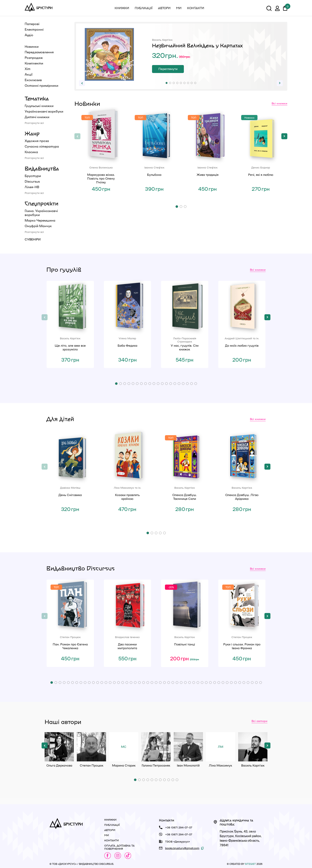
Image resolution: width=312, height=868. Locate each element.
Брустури (33, 176)
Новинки (32, 46)
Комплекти (34, 63)
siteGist (250, 864)
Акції (29, 74)
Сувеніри (33, 239)
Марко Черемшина (40, 220)
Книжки (122, 8)
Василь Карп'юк (253, 747)
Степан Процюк (91, 747)
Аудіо (29, 35)
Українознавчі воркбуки (44, 111)
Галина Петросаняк (156, 747)
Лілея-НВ (32, 187)
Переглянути (168, 69)
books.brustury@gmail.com (182, 848)
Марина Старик (124, 747)
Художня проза (37, 141)
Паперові (32, 24)
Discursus (32, 181)
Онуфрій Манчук (38, 226)
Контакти (196, 8)
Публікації (144, 8)
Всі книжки (279, 103)
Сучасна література (42, 146)
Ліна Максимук (221, 747)
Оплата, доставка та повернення (119, 847)
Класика (31, 152)
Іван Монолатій (188, 747)
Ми (179, 8)
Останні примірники (41, 85)
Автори (164, 8)
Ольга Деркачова (59, 747)
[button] (167, 83)
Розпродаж (34, 58)
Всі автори (259, 721)
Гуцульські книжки (39, 106)
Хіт (28, 69)
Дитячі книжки (37, 117)
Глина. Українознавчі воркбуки (41, 213)
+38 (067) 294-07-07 (179, 827)
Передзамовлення (39, 52)
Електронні (34, 29)
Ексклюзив (33, 80)
